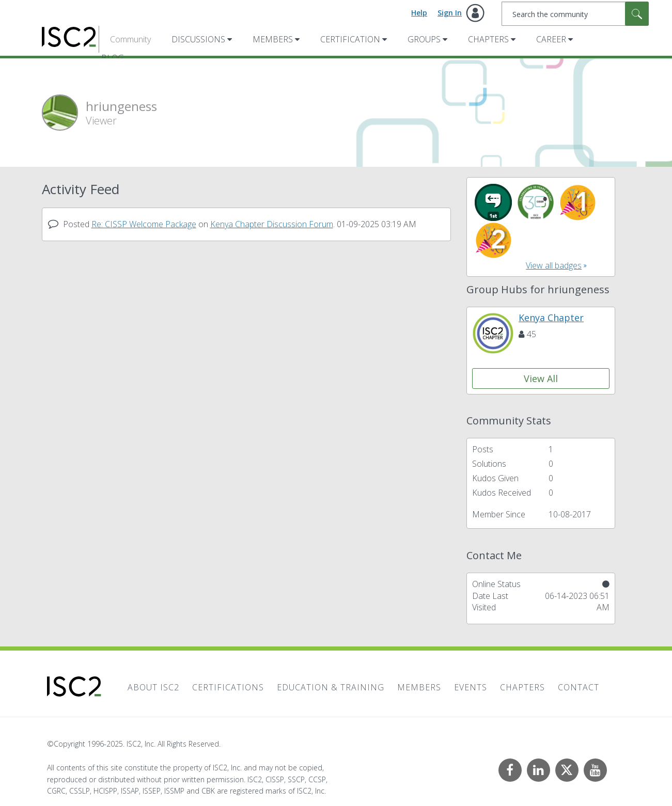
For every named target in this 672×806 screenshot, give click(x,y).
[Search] (575, 14)
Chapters (488, 39)
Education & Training (331, 687)
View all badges (554, 265)
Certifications (228, 687)
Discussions (198, 39)
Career (551, 39)
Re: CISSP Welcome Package (144, 224)
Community (130, 39)
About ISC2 (153, 687)
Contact (579, 687)
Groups (424, 39)
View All (541, 378)
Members (273, 39)
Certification (350, 39)
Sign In (450, 13)
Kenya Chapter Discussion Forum (272, 224)
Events (471, 687)
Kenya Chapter (551, 318)
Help (419, 13)
